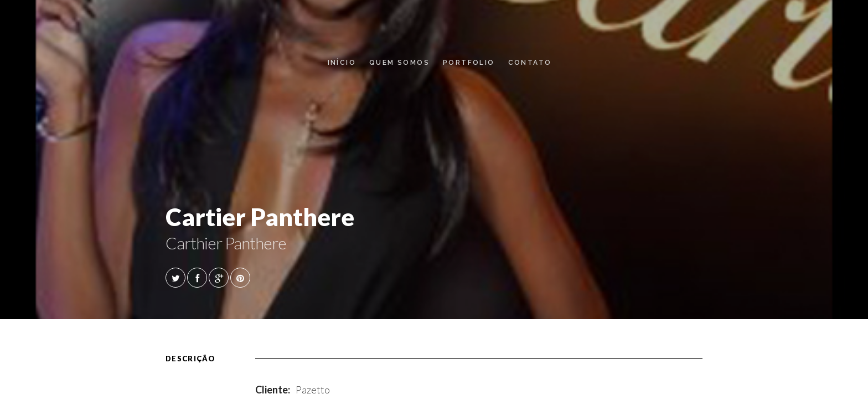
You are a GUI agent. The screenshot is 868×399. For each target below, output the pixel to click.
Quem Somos (399, 63)
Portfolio (469, 63)
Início (342, 63)
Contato (530, 63)
